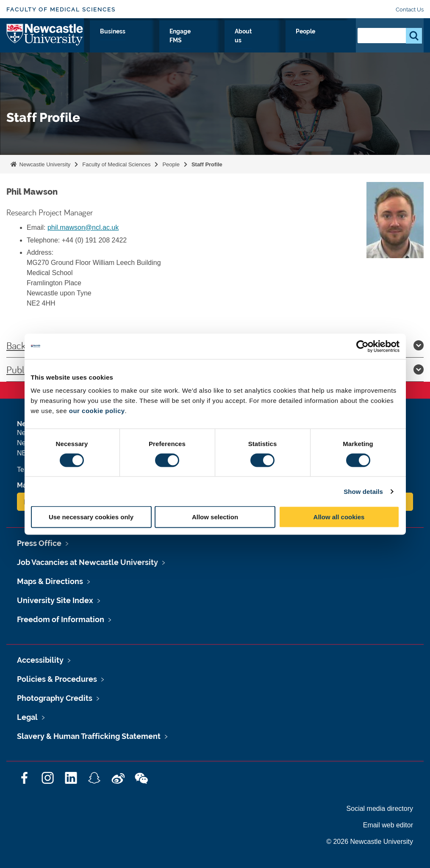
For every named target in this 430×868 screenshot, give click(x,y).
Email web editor (388, 825)
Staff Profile (207, 164)
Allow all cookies (339, 517)
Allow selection (215, 517)
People (331, 41)
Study (136, 41)
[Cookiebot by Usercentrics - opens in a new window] (362, 346)
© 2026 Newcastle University (370, 842)
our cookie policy (97, 411)
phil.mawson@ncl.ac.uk (83, 227)
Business (219, 41)
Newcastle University (44, 164)
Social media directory (380, 809)
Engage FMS (259, 46)
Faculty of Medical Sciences (61, 10)
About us (295, 46)
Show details (363, 491)
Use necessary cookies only (91, 517)
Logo (45, 44)
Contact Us (410, 10)
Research (98, 41)
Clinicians (175, 41)
